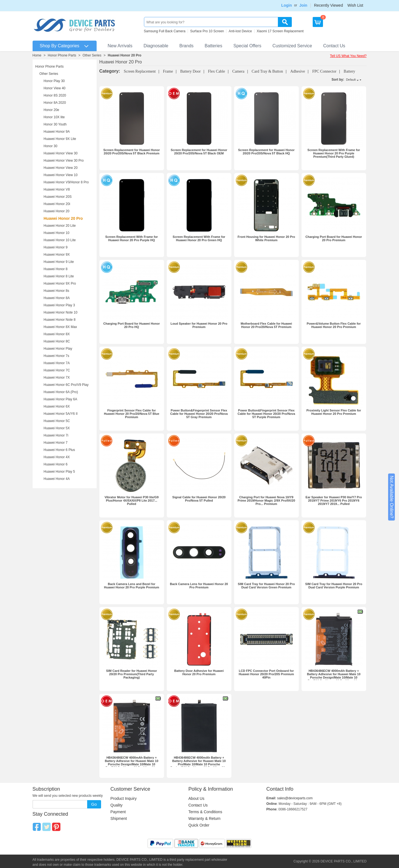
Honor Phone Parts (62, 55)
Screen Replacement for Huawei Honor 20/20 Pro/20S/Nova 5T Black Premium (132, 152)
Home (37, 55)
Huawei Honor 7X (57, 378)
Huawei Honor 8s (57, 291)
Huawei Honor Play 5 (59, 472)
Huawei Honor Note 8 (60, 320)
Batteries (213, 46)
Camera (238, 71)
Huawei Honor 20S (58, 197)
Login (287, 5)
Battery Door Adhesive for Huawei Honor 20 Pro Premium (199, 672)
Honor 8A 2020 (55, 103)
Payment (118, 812)
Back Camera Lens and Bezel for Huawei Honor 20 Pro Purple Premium (131, 586)
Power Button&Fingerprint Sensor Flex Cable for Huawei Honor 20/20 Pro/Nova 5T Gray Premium (199, 414)
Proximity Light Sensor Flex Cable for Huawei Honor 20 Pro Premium (334, 412)
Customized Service (292, 46)
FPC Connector (324, 71)
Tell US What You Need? (348, 56)
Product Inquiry (124, 798)
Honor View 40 (55, 88)
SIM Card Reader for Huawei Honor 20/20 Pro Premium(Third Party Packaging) (132, 674)
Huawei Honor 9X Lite (60, 139)
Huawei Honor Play (58, 349)
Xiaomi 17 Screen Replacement (280, 31)
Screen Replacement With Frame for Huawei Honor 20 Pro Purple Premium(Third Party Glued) (334, 153)
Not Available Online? (392, 497)
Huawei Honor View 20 (61, 168)
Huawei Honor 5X (57, 428)
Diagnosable (156, 46)
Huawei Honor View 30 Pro (64, 161)
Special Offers (247, 46)
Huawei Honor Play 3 (59, 305)
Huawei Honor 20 (57, 211)
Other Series (92, 55)
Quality (117, 805)
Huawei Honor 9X (57, 255)
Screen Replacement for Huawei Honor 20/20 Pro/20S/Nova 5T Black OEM (199, 152)
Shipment (119, 818)
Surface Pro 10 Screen (207, 31)
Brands (186, 46)
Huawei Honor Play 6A (61, 399)
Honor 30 (51, 146)
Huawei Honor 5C (57, 421)
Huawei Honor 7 (56, 443)
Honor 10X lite (54, 117)
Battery (349, 71)
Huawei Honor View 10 (61, 175)
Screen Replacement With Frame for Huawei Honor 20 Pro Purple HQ (132, 238)
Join (303, 5)
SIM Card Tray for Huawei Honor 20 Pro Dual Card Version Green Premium (266, 586)
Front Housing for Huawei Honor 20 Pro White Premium (266, 238)
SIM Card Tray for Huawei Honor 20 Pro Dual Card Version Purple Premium (334, 586)
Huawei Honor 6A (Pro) (61, 392)
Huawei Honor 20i (57, 204)
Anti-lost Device (240, 31)
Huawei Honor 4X (57, 457)
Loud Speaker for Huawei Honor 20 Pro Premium (199, 325)
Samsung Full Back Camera (165, 31)
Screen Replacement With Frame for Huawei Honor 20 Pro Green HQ (199, 238)
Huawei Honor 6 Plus (59, 450)
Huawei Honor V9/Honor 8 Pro (66, 182)
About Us (197, 798)
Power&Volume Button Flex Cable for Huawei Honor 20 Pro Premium (334, 325)
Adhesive (298, 71)
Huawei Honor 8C (57, 341)
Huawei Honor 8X (57, 334)
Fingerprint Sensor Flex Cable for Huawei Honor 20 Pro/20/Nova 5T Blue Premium (132, 414)
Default (351, 80)
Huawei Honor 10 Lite (60, 240)
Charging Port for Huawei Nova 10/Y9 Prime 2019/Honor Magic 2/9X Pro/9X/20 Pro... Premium (266, 500)
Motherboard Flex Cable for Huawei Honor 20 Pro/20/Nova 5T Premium (266, 325)
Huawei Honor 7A (57, 363)
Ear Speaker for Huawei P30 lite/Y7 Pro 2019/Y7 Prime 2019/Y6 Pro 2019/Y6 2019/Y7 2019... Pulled (334, 500)
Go (94, 804)
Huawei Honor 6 (56, 464)
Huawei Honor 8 (56, 269)
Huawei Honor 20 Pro (125, 55)
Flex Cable (216, 71)
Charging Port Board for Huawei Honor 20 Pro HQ (132, 325)
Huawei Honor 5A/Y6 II (61, 414)
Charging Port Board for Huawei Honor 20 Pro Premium (334, 238)
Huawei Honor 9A (57, 132)
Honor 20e (52, 110)
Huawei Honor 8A (57, 298)
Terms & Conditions (205, 812)
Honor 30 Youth (55, 124)
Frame (168, 71)
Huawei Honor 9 (56, 247)
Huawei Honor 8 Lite (59, 276)
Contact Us (334, 46)
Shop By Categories (60, 46)
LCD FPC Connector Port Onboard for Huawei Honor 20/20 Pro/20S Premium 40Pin (266, 674)
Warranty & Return (205, 818)
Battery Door (190, 71)
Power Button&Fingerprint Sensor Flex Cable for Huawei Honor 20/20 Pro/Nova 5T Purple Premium (266, 414)
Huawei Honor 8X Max (60, 327)
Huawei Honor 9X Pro (60, 283)
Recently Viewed (329, 5)
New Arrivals (120, 46)
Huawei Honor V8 (57, 189)
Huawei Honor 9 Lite (59, 262)
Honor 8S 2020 (55, 95)
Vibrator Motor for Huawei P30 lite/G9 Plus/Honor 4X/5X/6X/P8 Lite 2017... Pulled (131, 500)
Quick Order (199, 825)
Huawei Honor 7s (57, 356)
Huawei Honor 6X (57, 406)
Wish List (355, 5)
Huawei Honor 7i (56, 435)
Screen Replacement (140, 71)
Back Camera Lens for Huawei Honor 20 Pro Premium (199, 586)
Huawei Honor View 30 (61, 153)
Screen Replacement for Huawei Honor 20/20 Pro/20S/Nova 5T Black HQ (266, 152)
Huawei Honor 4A (57, 479)
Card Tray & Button (267, 71)
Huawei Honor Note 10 (61, 312)
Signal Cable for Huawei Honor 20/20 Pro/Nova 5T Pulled (199, 499)
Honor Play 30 (54, 81)
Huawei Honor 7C (57, 370)
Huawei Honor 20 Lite (60, 226)
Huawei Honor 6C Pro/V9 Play (66, 385)
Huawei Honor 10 (57, 233)
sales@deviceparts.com (295, 798)
